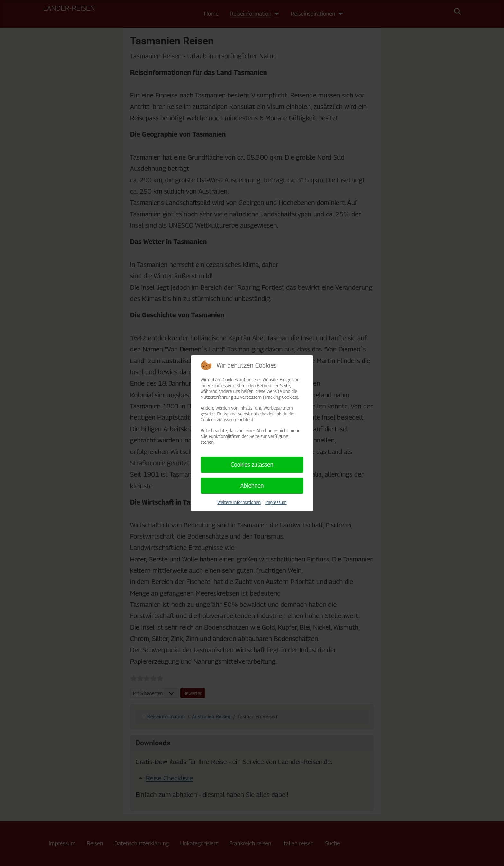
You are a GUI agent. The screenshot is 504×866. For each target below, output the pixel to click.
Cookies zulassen (252, 465)
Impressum (276, 502)
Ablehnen (252, 485)
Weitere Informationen (239, 502)
